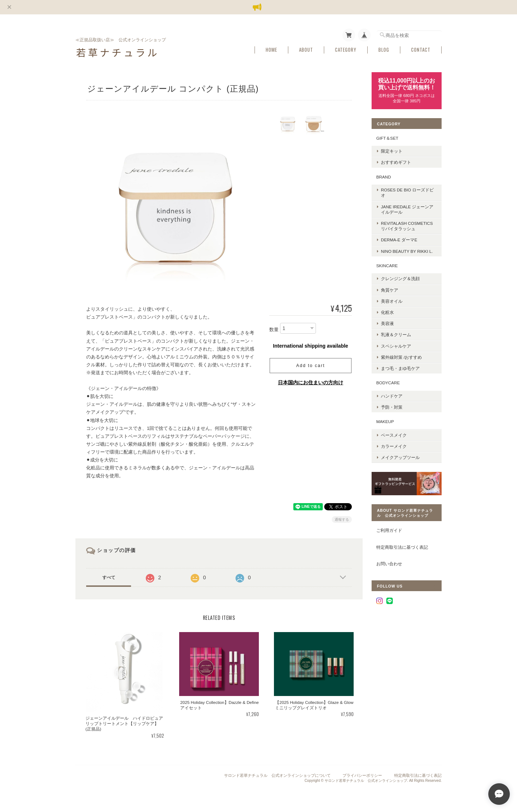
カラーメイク (394, 446)
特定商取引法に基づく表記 (402, 547)
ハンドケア (392, 396)
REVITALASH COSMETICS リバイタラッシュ (407, 226)
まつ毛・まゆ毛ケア (400, 368)
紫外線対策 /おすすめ (402, 357)
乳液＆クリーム (396, 335)
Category (346, 50)
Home (271, 50)
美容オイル (392, 301)
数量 (274, 330)
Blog (384, 50)
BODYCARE (388, 383)
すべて (109, 577)
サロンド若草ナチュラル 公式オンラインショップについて (277, 775)
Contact (421, 50)
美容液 (387, 323)
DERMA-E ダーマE (399, 240)
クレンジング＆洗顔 (400, 279)
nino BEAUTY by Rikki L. (407, 251)
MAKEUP (385, 421)
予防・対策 (392, 407)
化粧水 (387, 312)
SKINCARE (387, 266)
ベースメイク (394, 435)
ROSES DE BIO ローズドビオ (407, 192)
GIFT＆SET (387, 138)
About (306, 50)
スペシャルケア (396, 346)
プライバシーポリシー (362, 775)
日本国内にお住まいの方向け (311, 382)
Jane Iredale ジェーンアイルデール (407, 209)
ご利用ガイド (389, 530)
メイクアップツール (400, 457)
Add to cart (311, 366)
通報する (342, 519)
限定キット (392, 151)
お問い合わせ (389, 564)
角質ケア (390, 290)
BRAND (384, 177)
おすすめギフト (396, 162)
